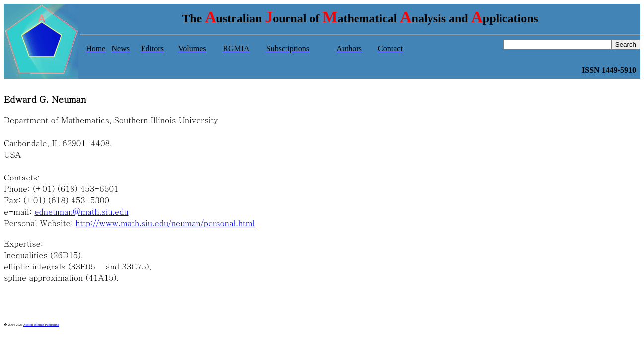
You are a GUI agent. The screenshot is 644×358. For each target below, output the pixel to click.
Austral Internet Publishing (41, 324)
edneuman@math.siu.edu (81, 212)
